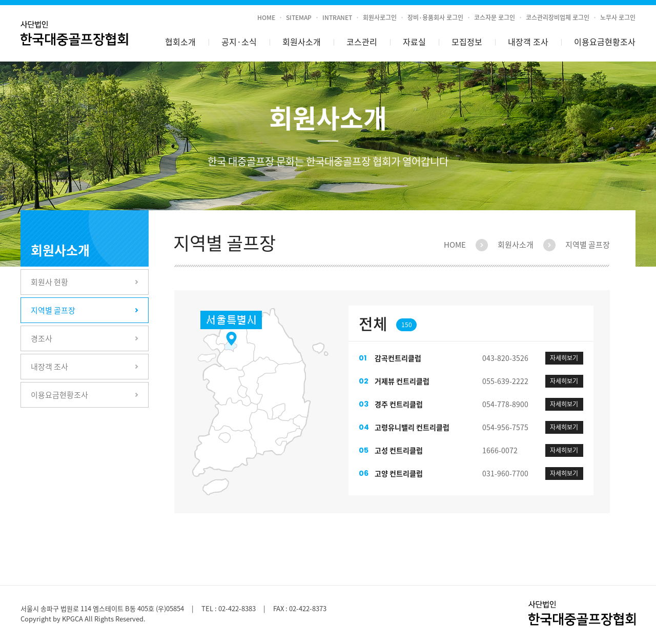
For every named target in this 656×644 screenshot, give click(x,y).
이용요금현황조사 (605, 42)
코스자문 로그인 (495, 17)
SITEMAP (299, 17)
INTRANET (337, 17)
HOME (266, 17)
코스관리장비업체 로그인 (558, 17)
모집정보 (467, 42)
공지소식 (239, 42)
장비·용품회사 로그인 (435, 17)
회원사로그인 (380, 17)
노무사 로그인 (618, 17)
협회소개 (180, 42)
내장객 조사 (528, 42)
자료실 (414, 42)
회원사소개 (302, 42)
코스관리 (362, 42)
